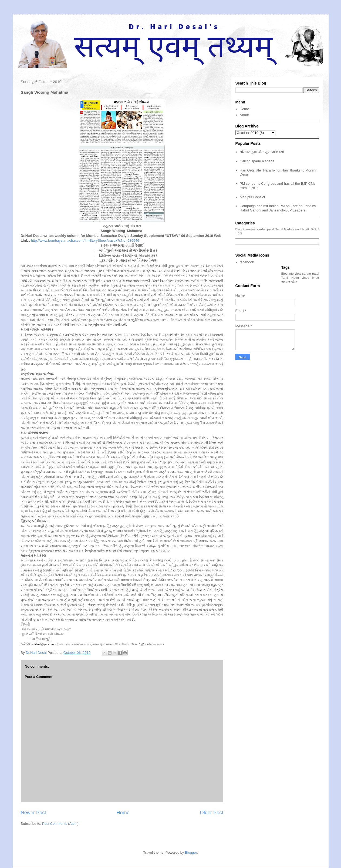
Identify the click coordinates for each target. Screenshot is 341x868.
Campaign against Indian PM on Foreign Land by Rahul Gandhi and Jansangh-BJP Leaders (278, 208)
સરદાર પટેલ (289, 282)
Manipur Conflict (252, 197)
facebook (247, 262)
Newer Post (33, 813)
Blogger (191, 852)
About (244, 115)
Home (123, 813)
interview (249, 229)
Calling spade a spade (257, 161)
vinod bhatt (301, 229)
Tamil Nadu (283, 229)
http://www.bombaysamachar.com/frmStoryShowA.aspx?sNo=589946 (85, 240)
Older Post (212, 813)
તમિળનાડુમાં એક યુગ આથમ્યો (262, 152)
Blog (239, 229)
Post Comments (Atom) (60, 824)
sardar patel (265, 229)
